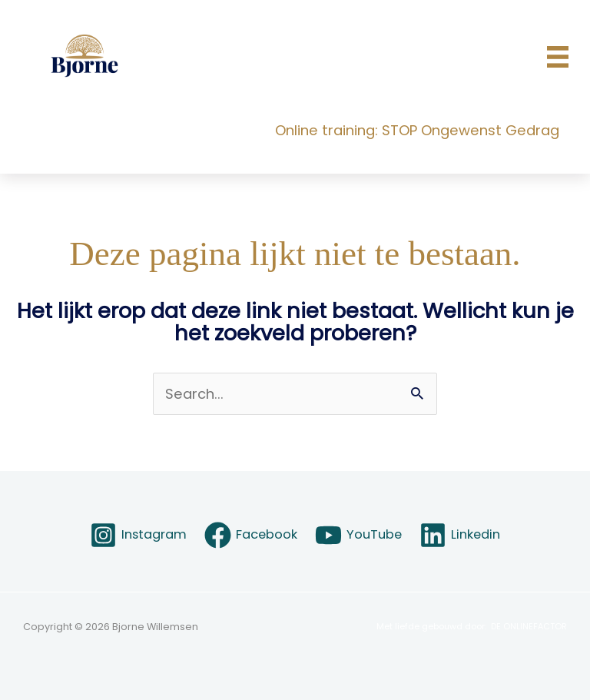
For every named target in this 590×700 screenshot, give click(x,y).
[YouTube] (359, 535)
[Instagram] (138, 535)
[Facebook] (250, 535)
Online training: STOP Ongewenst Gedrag (417, 130)
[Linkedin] (460, 535)
